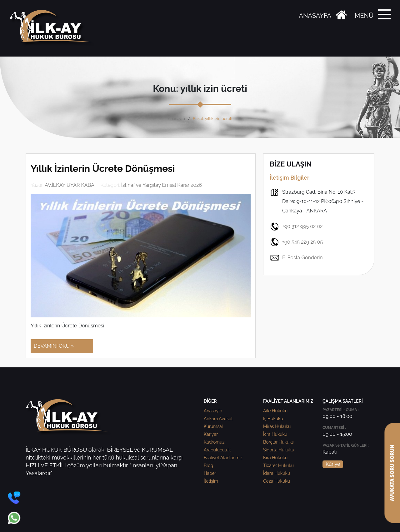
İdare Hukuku (277, 473)
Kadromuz (214, 442)
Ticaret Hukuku (278, 465)
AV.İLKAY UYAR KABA (70, 185)
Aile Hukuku (275, 411)
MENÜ (364, 16)
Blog (208, 465)
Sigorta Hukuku (279, 450)
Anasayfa (176, 119)
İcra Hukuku (275, 434)
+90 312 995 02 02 (296, 226)
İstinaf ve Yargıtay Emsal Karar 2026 (162, 185)
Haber (210, 473)
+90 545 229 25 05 (296, 242)
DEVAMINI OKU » (54, 346)
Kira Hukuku (275, 458)
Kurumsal (213, 426)
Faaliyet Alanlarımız (223, 458)
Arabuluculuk (217, 450)
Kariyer (211, 434)
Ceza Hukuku (277, 481)
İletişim (211, 481)
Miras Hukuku (277, 426)
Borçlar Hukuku (279, 442)
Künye (333, 464)
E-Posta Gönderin (296, 258)
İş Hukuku (273, 419)
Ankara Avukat (218, 419)
